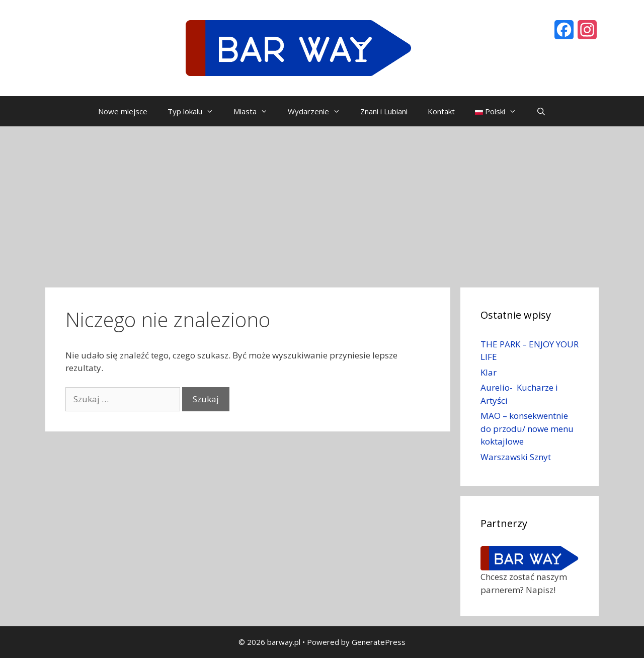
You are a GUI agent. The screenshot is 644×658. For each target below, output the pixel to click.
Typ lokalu (195, 111)
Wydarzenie (319, 111)
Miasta (256, 111)
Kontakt (441, 111)
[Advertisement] (322, 202)
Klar (489, 372)
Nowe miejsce (123, 111)
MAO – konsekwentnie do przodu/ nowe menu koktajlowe (527, 428)
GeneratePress (379, 642)
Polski (501, 111)
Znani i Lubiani (384, 111)
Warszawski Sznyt (516, 457)
